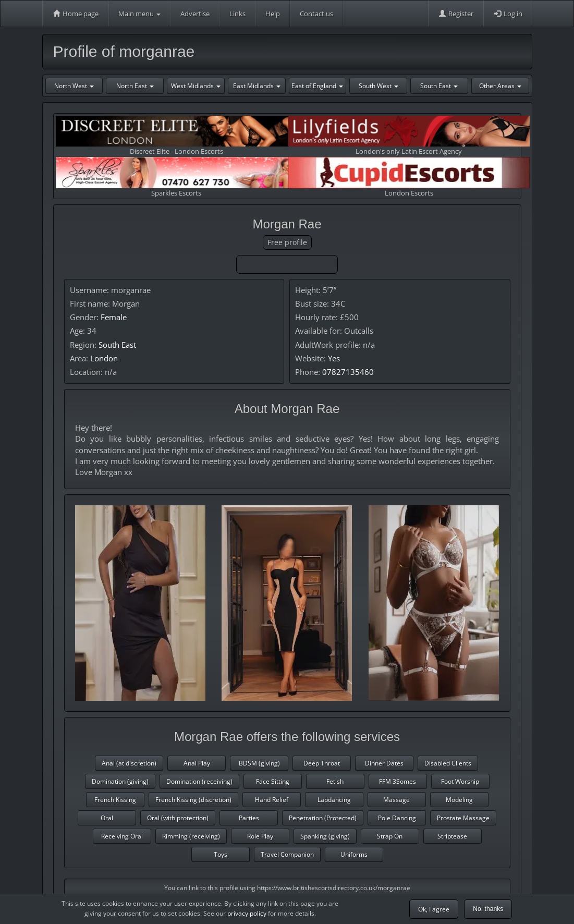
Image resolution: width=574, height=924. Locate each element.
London (104, 358)
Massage (396, 800)
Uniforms (354, 854)
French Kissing (115, 800)
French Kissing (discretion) (193, 800)
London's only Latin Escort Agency (409, 136)
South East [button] (439, 86)
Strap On (390, 836)
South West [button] (378, 86)
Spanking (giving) (325, 836)
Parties (249, 818)
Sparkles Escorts (176, 177)
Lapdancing (334, 800)
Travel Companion (287, 854)
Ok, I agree (434, 909)
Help (273, 14)
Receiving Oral (122, 836)
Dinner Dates (384, 763)
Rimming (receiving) (191, 836)
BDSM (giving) (259, 763)
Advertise (195, 14)
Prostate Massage (463, 818)
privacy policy (247, 913)
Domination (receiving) (199, 781)
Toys (221, 854)
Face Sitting (273, 781)
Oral (107, 818)
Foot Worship (460, 781)
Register (456, 14)
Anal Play (197, 763)
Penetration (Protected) (323, 818)
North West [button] (74, 86)
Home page (75, 14)
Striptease (452, 836)
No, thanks (488, 909)
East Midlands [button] (257, 86)
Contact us (316, 14)
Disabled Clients (448, 763)
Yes (334, 358)
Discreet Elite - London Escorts (176, 136)
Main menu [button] (139, 14)
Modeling (459, 800)
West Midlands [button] (196, 86)
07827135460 (348, 372)
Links (237, 14)
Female (114, 317)
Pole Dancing (397, 818)
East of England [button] (317, 86)
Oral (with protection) (178, 818)
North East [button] (135, 86)
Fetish (335, 781)
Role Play (260, 836)
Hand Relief (272, 800)
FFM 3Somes (398, 781)
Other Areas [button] (500, 86)
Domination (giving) (120, 781)
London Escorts (409, 177)
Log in (508, 14)
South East (117, 345)
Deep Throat (322, 763)
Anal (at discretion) (129, 763)
